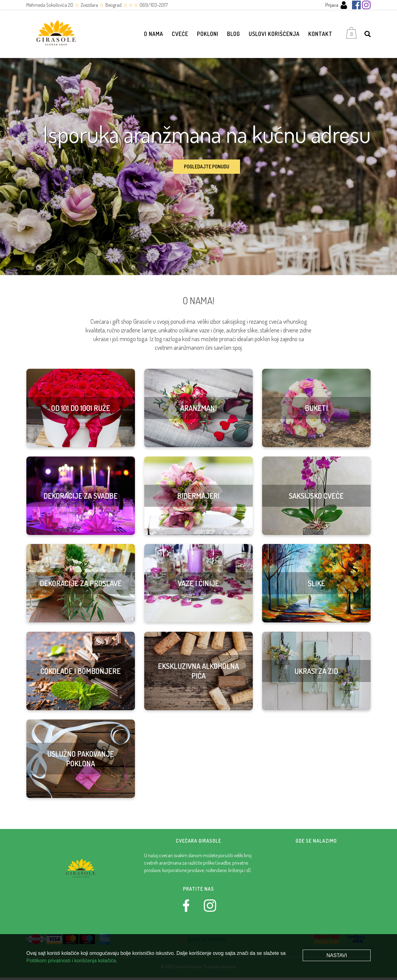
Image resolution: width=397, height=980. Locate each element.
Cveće (180, 35)
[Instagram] (366, 5)
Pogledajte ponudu (207, 169)
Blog (234, 35)
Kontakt (320, 35)
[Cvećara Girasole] (57, 35)
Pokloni (208, 35)
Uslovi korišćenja (274, 35)
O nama (154, 35)
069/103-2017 (154, 5)
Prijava (337, 5)
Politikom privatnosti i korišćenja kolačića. (72, 961)
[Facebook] (356, 5)
